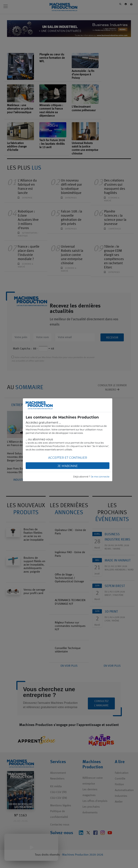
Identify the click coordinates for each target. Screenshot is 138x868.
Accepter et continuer (68, 458)
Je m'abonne (68, 466)
